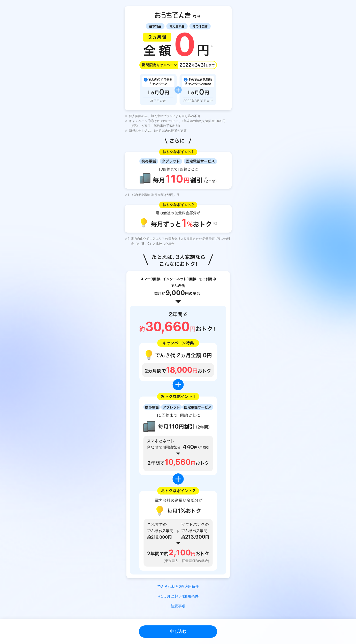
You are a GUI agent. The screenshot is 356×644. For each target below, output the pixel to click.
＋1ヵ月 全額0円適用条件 (178, 596)
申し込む (178, 631)
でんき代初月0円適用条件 (178, 586)
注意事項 (178, 606)
